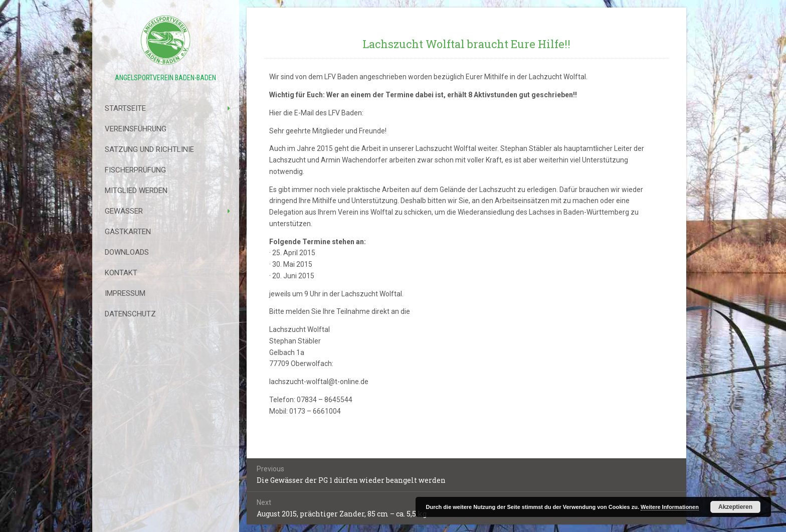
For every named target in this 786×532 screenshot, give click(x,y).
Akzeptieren (735, 507)
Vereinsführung (136, 129)
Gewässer (124, 211)
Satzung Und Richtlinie (149, 149)
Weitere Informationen (670, 507)
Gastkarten (128, 232)
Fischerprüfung (135, 170)
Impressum (125, 293)
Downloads (127, 252)
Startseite (125, 108)
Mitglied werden (136, 191)
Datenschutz (130, 314)
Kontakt (121, 273)
